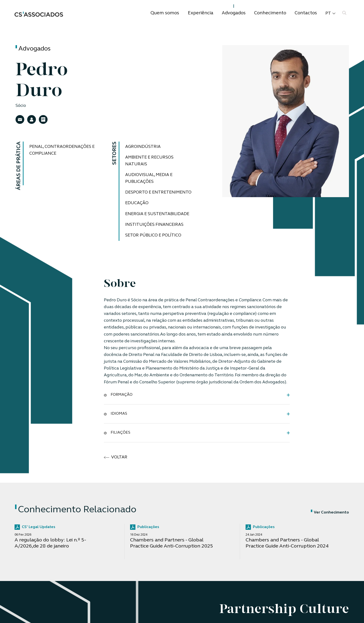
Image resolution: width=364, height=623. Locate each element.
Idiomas (116, 414)
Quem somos (165, 13)
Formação (118, 395)
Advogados (234, 13)
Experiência (201, 13)
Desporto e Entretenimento (158, 192)
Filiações (117, 433)
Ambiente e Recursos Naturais (149, 161)
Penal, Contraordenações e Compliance (62, 150)
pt (330, 14)
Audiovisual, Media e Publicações (149, 178)
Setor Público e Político (153, 235)
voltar (116, 457)
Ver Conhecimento (330, 513)
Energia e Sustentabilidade (157, 214)
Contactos (306, 13)
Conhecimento (270, 13)
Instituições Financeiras (154, 225)
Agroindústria (143, 147)
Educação (137, 203)
